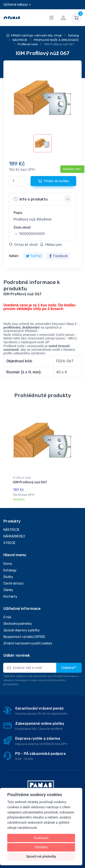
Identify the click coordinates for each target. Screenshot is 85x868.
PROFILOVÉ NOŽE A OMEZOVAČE (56, 40)
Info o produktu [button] (31, 199)
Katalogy (10, 570)
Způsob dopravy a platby (22, 630)
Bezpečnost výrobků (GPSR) (24, 637)
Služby (8, 577)
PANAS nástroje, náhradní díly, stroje (36, 35)
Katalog (74, 35)
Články (8, 590)
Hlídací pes (51, 245)
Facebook (58, 256)
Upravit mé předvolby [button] (41, 856)
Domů (8, 564)
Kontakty (10, 597)
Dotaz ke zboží (23, 245)
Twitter (34, 256)
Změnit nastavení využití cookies (28, 643)
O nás (7, 617)
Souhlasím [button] (41, 838)
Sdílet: (14, 256)
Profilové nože (28, 44)
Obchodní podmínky (18, 624)
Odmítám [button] (41, 847)
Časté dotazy (13, 583)
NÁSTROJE (20, 40)
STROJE (9, 543)
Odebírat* (69, 668)
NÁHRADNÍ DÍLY (14, 536)
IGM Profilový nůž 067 (30, 482)
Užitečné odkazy (16, 5)
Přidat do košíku (53, 181)
